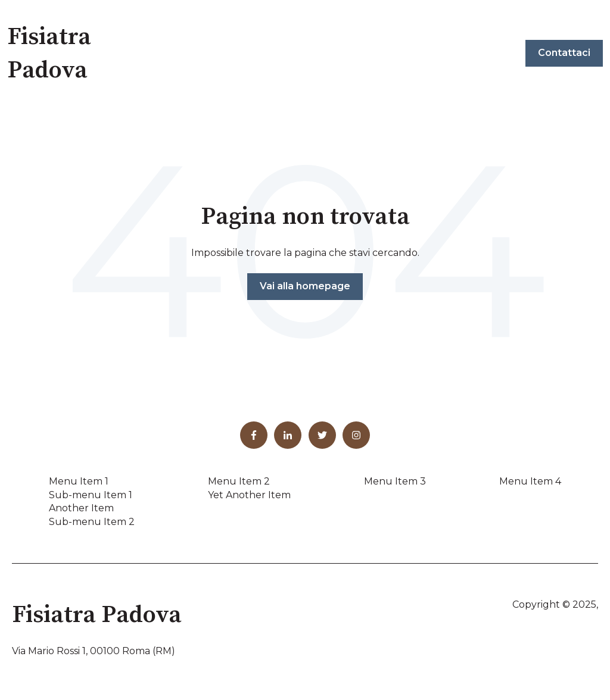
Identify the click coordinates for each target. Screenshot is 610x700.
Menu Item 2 (239, 481)
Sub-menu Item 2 (92, 522)
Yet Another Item (249, 495)
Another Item (81, 508)
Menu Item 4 (530, 481)
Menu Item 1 (79, 481)
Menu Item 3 (395, 481)
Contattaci (564, 53)
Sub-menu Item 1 (91, 495)
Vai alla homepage (305, 286)
